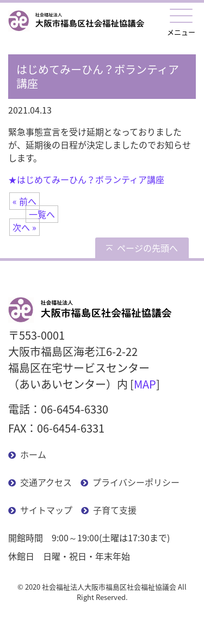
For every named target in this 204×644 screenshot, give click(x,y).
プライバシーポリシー (136, 482)
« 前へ (24, 201)
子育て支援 (115, 510)
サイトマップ (46, 510)
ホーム (33, 454)
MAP (145, 384)
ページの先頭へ (147, 248)
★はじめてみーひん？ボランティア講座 (86, 179)
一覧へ (42, 214)
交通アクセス (46, 482)
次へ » (24, 227)
